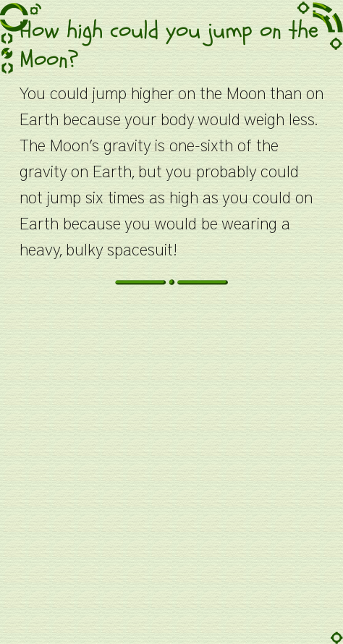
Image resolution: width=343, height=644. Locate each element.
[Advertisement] (171, 473)
